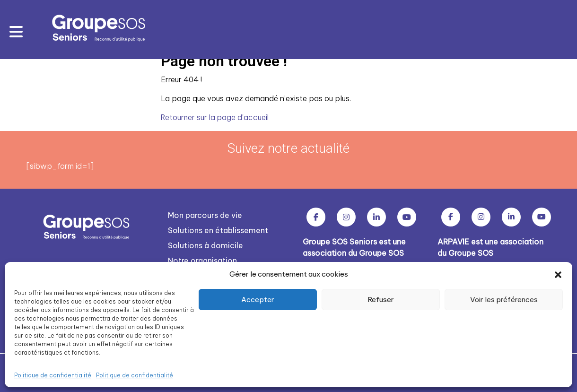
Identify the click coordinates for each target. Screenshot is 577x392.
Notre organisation (202, 260)
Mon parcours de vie (205, 215)
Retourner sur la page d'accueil (216, 117)
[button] (558, 274)
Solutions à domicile (205, 245)
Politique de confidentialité (53, 375)
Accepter (258, 300)
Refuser (381, 300)
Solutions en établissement (218, 230)
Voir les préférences (504, 300)
